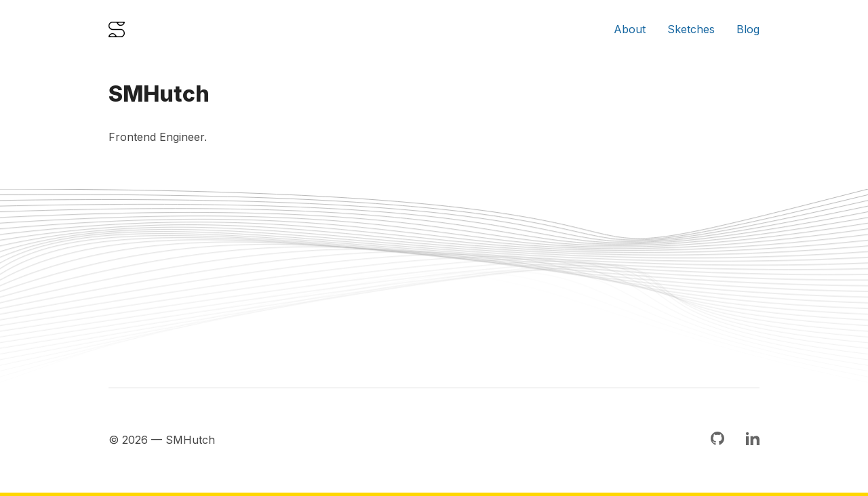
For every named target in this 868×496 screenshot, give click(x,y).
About (630, 29)
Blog (748, 29)
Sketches (691, 29)
